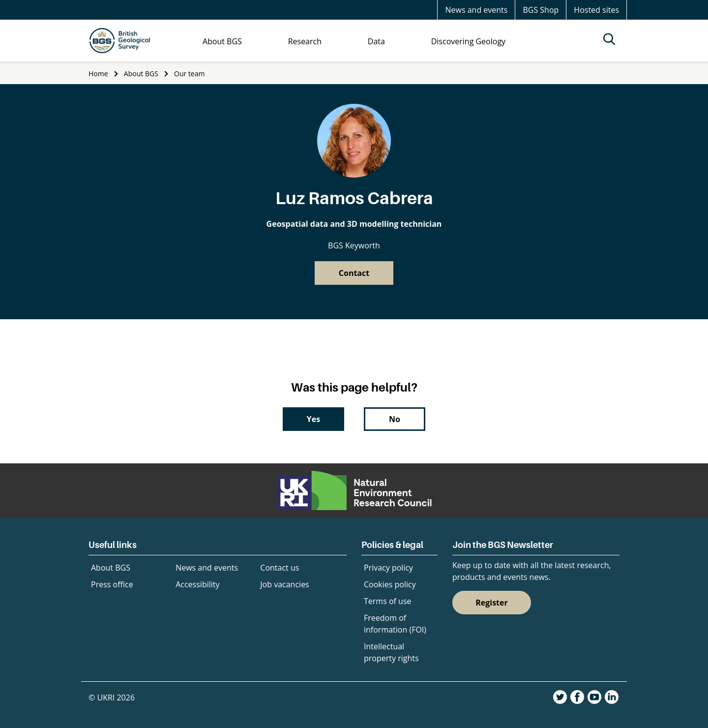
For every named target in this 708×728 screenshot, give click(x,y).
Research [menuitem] (305, 41)
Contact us (280, 568)
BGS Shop (541, 10)
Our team (189, 74)
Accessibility (197, 584)
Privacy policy (388, 568)
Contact (354, 273)
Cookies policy (390, 584)
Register (492, 603)
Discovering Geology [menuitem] (468, 41)
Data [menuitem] (376, 41)
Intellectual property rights (391, 652)
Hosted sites (596, 10)
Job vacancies (284, 584)
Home (98, 74)
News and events (476, 10)
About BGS (141, 74)
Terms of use (388, 601)
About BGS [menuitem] (222, 41)
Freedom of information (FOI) (395, 624)
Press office (112, 584)
